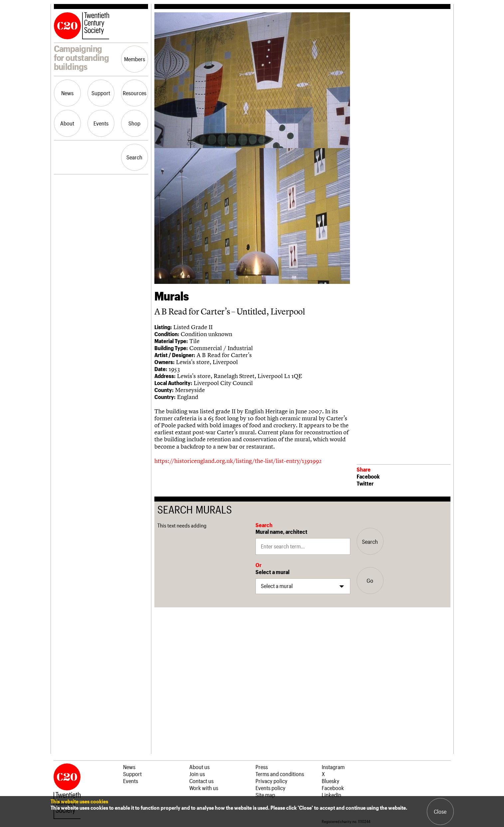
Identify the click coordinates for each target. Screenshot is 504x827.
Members (135, 59)
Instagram (333, 767)
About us (199, 767)
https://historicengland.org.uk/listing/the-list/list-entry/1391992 (238, 461)
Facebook (368, 476)
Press (262, 767)
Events (101, 123)
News (67, 93)
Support (101, 93)
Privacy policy (271, 781)
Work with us (204, 788)
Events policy (270, 788)
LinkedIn (332, 795)
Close (440, 811)
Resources (135, 93)
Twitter (365, 483)
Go (370, 580)
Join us (197, 774)
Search (134, 157)
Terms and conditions (280, 774)
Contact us (201, 781)
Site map (265, 795)
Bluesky (331, 781)
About (67, 123)
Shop (134, 123)
